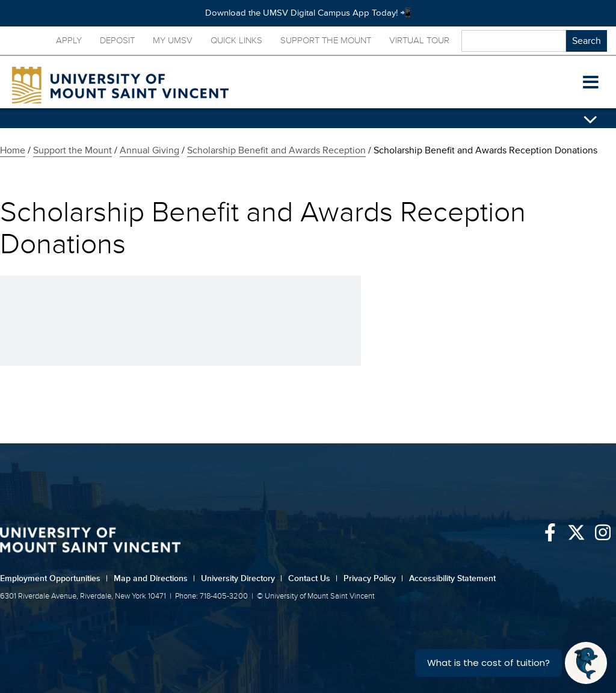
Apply (69, 41)
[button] (591, 82)
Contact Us (313, 578)
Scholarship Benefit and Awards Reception (276, 150)
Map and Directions (154, 578)
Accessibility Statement (452, 578)
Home (13, 150)
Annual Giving (149, 150)
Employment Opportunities (54, 578)
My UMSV (173, 41)
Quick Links (236, 41)
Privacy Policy (373, 578)
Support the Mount (326, 41)
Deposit (117, 41)
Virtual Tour (419, 41)
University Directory (242, 578)
